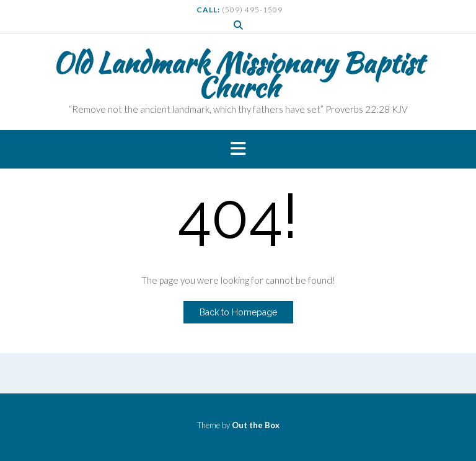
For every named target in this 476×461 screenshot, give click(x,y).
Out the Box (256, 425)
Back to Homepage (238, 312)
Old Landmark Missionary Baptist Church (238, 75)
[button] (238, 149)
